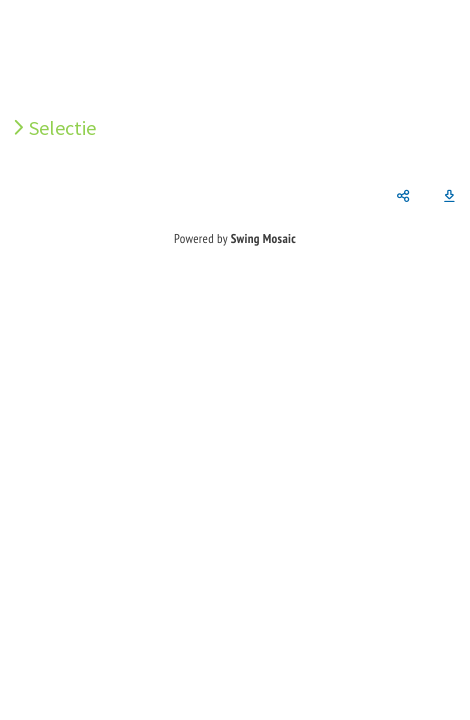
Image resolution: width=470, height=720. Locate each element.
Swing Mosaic (263, 238)
